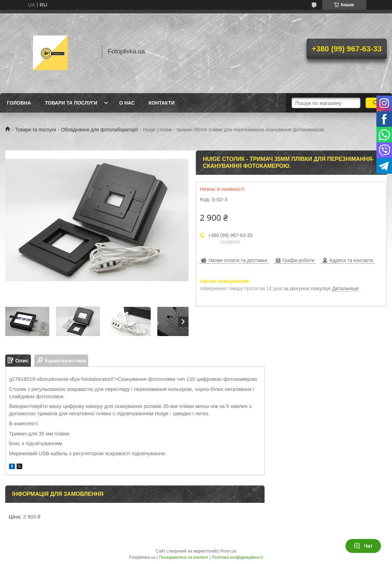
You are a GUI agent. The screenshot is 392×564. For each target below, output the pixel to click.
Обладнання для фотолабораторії (99, 130)
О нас (127, 103)
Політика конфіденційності (237, 557)
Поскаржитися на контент (183, 557)
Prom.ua (228, 551)
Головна (19, 103)
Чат (363, 546)
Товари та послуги (71, 103)
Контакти (162, 103)
